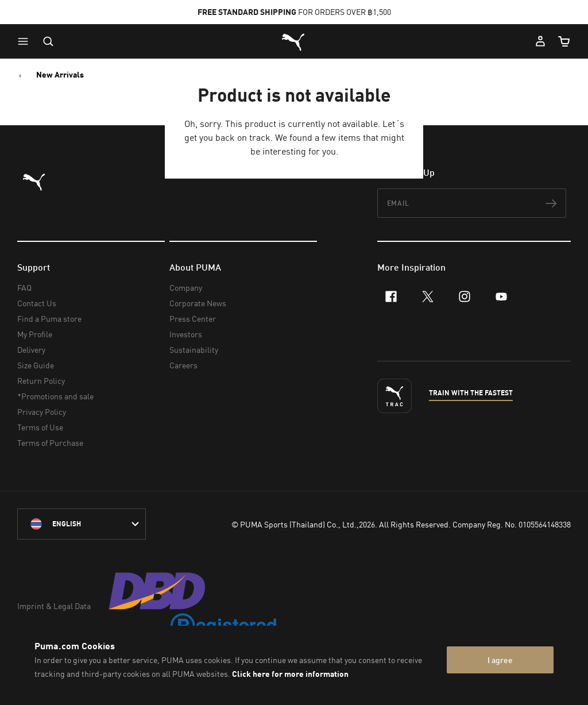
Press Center (193, 319)
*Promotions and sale (55, 396)
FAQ (24, 288)
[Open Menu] (26, 41)
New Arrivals (60, 75)
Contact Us (37, 303)
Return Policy (41, 381)
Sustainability (194, 350)
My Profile (35, 334)
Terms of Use (40, 427)
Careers (183, 365)
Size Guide (36, 365)
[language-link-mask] (82, 524)
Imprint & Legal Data (54, 606)
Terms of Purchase (50, 443)
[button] (26, 41)
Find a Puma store (49, 319)
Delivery (31, 350)
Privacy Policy (42, 412)
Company (186, 288)
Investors (186, 334)
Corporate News (198, 303)
